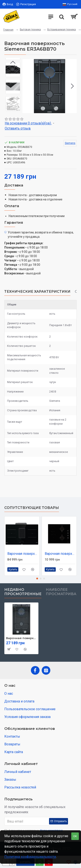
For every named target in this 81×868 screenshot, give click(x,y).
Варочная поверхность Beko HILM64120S (60, 554)
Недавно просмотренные (23, 592)
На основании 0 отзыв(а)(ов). (28, 123)
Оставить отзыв (18, 128)
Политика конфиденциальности (30, 857)
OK (75, 836)
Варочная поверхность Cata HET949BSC (23, 554)
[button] (72, 86)
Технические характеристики (37, 292)
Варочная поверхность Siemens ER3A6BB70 (21, 638)
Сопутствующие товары (32, 508)
